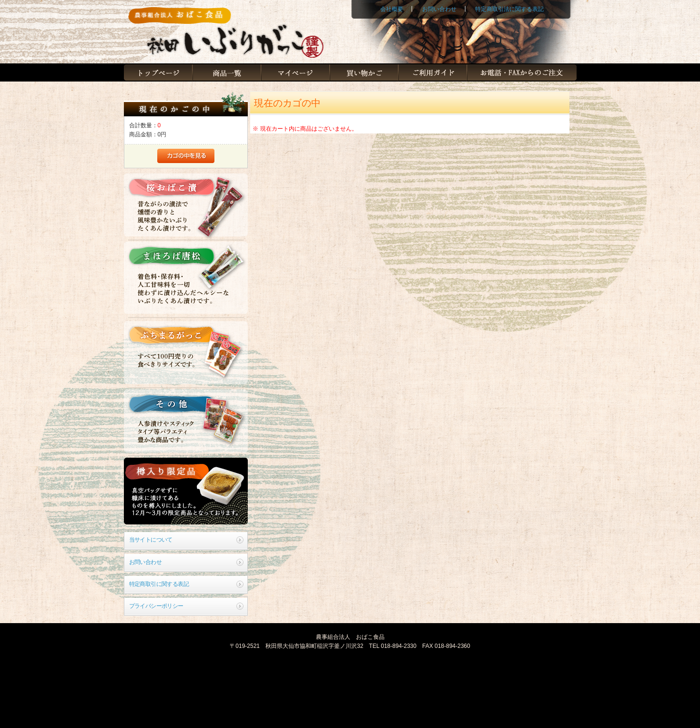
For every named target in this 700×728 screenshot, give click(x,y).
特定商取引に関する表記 (159, 584)
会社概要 (392, 9)
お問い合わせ (439, 9)
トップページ (158, 73)
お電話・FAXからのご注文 (522, 73)
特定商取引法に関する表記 (509, 9)
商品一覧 (227, 73)
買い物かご (364, 73)
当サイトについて (151, 540)
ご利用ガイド (433, 73)
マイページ (295, 73)
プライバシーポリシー (156, 606)
